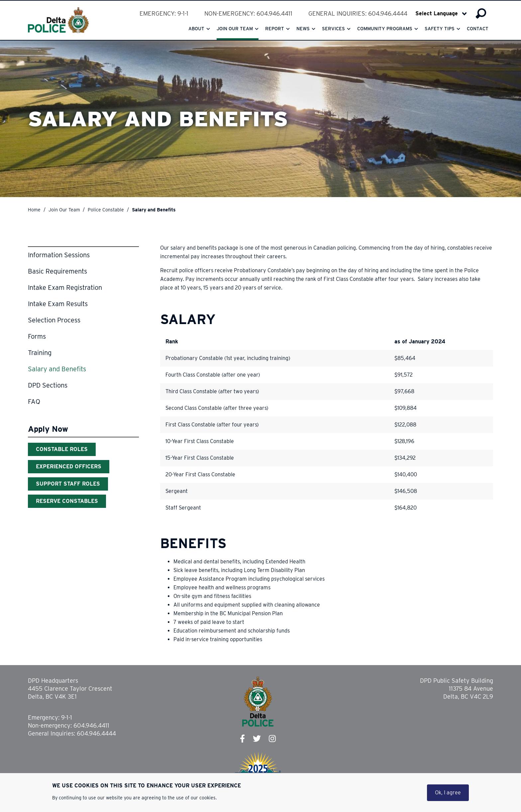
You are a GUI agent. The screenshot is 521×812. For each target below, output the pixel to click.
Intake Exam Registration (65, 288)
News (303, 29)
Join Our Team (64, 210)
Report (275, 29)
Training (40, 353)
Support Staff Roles (68, 484)
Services (333, 29)
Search (481, 14)
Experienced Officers (69, 466)
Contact (478, 29)
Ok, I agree (448, 793)
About (196, 29)
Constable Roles (62, 449)
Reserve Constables (67, 501)
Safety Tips (440, 29)
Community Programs (385, 29)
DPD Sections (48, 385)
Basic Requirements (57, 271)
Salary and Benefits (57, 369)
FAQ (34, 402)
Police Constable (106, 210)
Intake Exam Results (58, 304)
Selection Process (54, 320)
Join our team (235, 29)
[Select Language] (441, 14)
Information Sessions (59, 255)
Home (34, 210)
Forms (37, 336)
